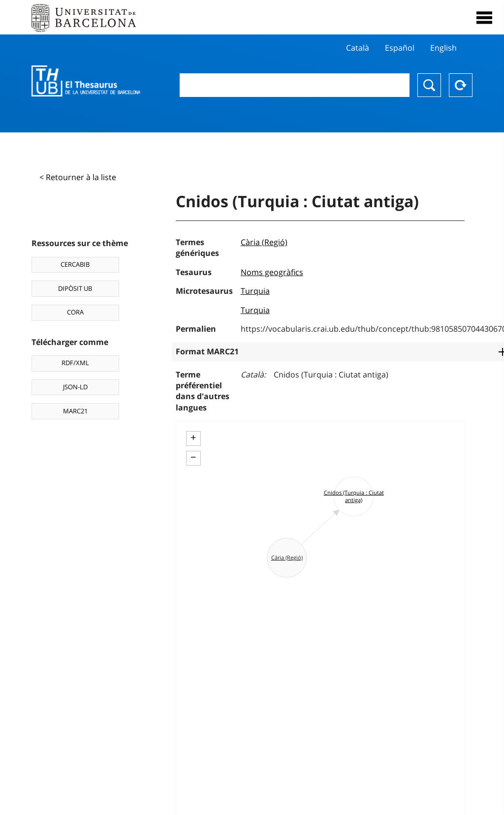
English (443, 48)
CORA (75, 312)
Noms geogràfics (272, 272)
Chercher (429, 85)
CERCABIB (75, 264)
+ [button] (193, 438)
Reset (461, 85)
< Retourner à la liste (78, 177)
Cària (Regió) (264, 242)
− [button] (193, 457)
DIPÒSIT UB (75, 288)
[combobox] (295, 85)
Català (358, 48)
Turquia (255, 291)
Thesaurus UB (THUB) (86, 81)
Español (400, 48)
